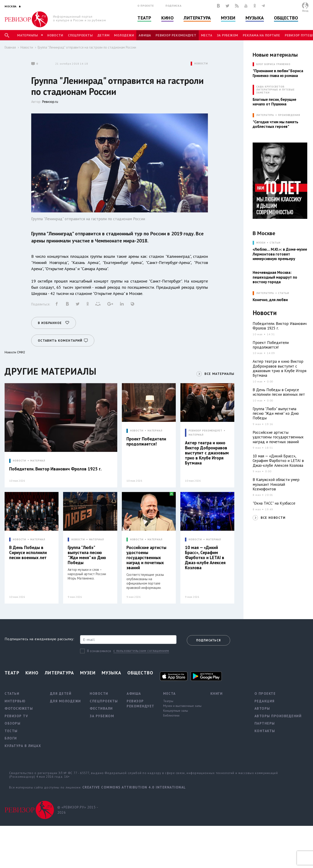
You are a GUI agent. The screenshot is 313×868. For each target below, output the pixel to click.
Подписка (173, 6)
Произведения (289, 115)
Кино (167, 18)
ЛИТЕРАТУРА (265, 115)
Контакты (265, 731)
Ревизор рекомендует (176, 35)
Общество (286, 18)
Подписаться (208, 640)
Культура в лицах (23, 746)
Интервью (15, 701)
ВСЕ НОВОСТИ (273, 518)
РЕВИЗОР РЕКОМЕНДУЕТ (205, 431)
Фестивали (101, 708)
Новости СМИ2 (15, 352)
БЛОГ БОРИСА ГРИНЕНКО (273, 64)
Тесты (11, 731)
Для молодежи (66, 701)
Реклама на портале (261, 35)
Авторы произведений (278, 716)
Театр (144, 18)
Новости (55, 35)
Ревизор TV (16, 716)
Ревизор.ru (50, 102)
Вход (305, 11)
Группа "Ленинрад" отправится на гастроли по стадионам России (87, 47)
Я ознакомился (99, 651)
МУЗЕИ (261, 243)
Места (207, 35)
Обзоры (13, 723)
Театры (168, 701)
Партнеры (265, 723)
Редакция (265, 701)
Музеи (228, 18)
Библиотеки (171, 715)
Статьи (275, 243)
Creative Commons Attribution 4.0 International (134, 787)
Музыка (255, 18)
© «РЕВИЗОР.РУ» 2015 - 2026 (78, 810)
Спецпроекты (80, 35)
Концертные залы (176, 711)
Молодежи (124, 35)
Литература (197, 18)
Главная (10, 47)
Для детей (61, 694)
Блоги (11, 738)
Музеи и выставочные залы (182, 706)
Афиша (145, 35)
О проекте (146, 6)
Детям (104, 35)
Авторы (262, 708)
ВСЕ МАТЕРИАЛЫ (219, 374)
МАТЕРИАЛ (38, 461)
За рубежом (228, 35)
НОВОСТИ (201, 64)
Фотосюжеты (19, 708)
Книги (217, 694)
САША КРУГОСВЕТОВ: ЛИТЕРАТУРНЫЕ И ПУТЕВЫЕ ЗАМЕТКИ (275, 90)
